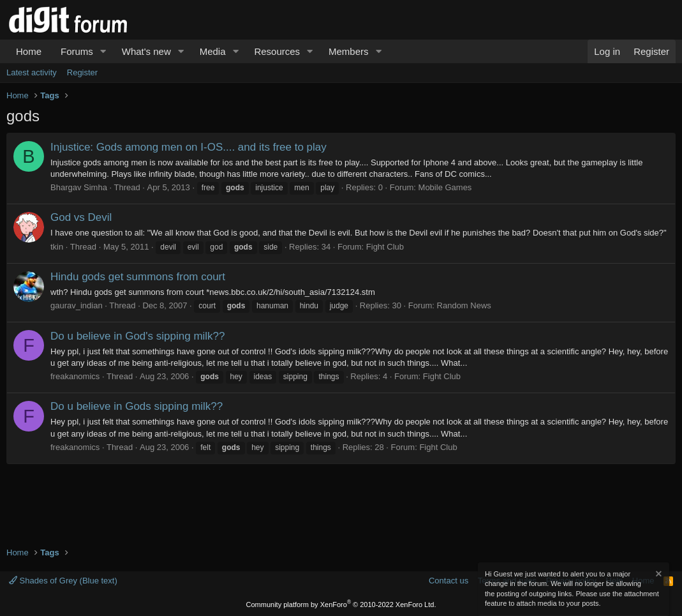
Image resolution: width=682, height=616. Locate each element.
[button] (103, 51)
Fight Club (385, 247)
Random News (464, 305)
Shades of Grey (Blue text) (63, 581)
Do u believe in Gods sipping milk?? (137, 406)
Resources (277, 51)
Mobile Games (445, 187)
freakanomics (75, 376)
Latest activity (32, 72)
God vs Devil (81, 217)
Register (82, 72)
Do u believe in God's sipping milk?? (138, 336)
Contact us (448, 581)
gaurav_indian (77, 305)
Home (29, 51)
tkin (57, 247)
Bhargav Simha (79, 187)
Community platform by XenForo (341, 605)
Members (349, 51)
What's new (146, 51)
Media (213, 51)
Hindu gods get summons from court (138, 277)
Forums (77, 51)
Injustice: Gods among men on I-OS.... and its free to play (189, 147)
